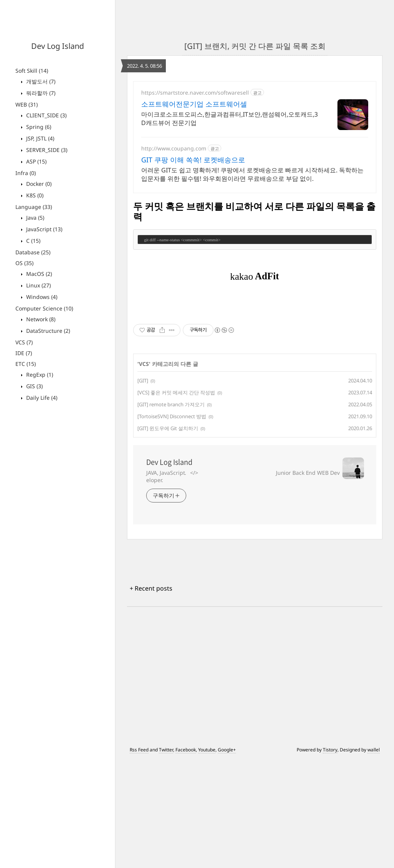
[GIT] (143, 488)
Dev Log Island (58, 46)
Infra (26, 173)
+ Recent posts (151, 696)
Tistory (330, 857)
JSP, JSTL (39, 138)
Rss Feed (139, 857)
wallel (374, 857)
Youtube (207, 857)
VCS (24, 342)
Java (34, 218)
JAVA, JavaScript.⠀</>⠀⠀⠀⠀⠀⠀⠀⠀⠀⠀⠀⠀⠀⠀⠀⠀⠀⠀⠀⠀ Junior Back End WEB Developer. (243, 584)
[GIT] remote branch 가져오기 (171, 512)
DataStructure (47, 331)
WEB (27, 104)
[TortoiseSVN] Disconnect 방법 (172, 524)
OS (24, 263)
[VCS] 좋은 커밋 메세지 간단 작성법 (176, 500)
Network (40, 319)
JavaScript (43, 229)
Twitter (166, 857)
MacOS (38, 274)
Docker (38, 184)
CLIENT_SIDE (46, 115)
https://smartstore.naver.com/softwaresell (195, 93)
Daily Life (41, 398)
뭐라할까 (40, 93)
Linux (38, 285)
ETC (26, 364)
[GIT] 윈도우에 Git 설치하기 (168, 536)
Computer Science (44, 308)
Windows (41, 297)
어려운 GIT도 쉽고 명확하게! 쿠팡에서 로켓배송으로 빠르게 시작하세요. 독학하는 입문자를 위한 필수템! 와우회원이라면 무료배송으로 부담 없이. (252, 174)
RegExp (39, 375)
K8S (34, 195)
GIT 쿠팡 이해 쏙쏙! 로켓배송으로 (193, 160)
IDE (24, 353)
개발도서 (40, 81)
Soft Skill (32, 71)
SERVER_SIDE (46, 150)
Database (33, 252)
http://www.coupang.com (174, 148)
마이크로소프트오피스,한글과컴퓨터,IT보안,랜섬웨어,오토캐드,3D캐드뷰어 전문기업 (230, 119)
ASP (36, 161)
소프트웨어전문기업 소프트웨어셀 (194, 104)
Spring (38, 127)
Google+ (227, 857)
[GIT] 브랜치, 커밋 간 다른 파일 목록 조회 (255, 46)
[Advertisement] (255, 357)
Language (34, 207)
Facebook (186, 857)
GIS (34, 386)
